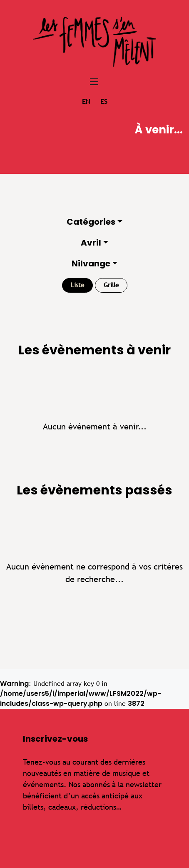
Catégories (91, 222)
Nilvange (91, 263)
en (86, 102)
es (104, 102)
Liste (77, 285)
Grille (111, 285)
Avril (91, 243)
